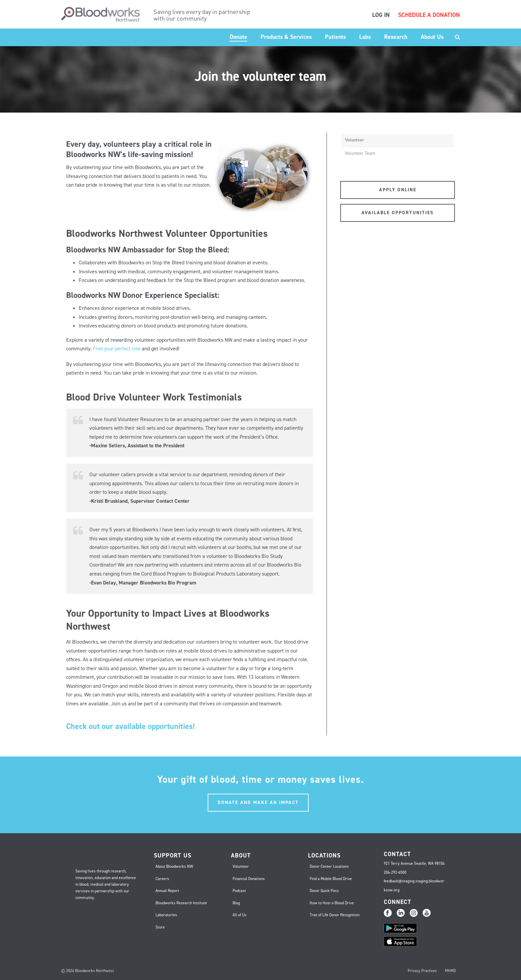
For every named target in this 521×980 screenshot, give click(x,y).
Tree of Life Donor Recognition (335, 915)
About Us (432, 37)
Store (160, 927)
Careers (162, 879)
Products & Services (286, 37)
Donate (238, 37)
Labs (365, 37)
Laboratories (166, 915)
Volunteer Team (360, 153)
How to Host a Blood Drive (332, 903)
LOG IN (381, 15)
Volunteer (355, 140)
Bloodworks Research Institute (181, 903)
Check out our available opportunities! (131, 726)
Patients (335, 37)
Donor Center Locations (329, 866)
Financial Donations (249, 879)
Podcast (239, 891)
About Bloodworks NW (174, 866)
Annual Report (167, 891)
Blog (236, 903)
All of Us (240, 915)
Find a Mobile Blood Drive (331, 879)
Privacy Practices (422, 971)
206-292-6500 (395, 872)
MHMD (450, 971)
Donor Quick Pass (324, 891)
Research (396, 37)
